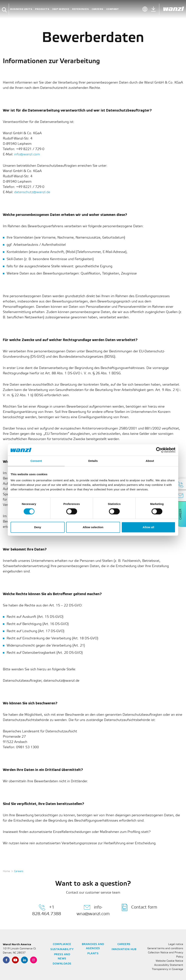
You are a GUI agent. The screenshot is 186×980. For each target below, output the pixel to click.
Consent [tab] (36, 461)
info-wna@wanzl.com (93, 910)
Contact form (139, 907)
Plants (93, 954)
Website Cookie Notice (169, 961)
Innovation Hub (124, 949)
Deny (38, 527)
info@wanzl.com (27, 154)
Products (42, 9)
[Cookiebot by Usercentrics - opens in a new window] (159, 450)
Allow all (148, 527)
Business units (21, 9)
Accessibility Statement (169, 965)
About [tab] (150, 461)
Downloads (62, 964)
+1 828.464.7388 (47, 910)
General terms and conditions (165, 949)
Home (6, 871)
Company (113, 9)
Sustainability (62, 949)
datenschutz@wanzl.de (32, 192)
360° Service (61, 9)
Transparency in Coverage (168, 969)
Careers (97, 9)
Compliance (62, 944)
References (80, 9)
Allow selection (93, 527)
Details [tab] (93, 461)
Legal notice (176, 944)
